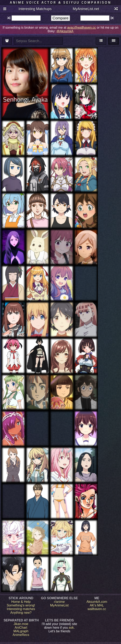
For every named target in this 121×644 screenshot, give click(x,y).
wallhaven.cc (97, 609)
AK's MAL (97, 605)
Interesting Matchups (35, 9)
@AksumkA (65, 31)
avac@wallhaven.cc (82, 28)
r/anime (59, 602)
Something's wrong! (21, 605)
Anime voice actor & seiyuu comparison (61, 2)
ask (71, 628)
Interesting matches (21, 609)
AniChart (21, 628)
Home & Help (21, 602)
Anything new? (21, 613)
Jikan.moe (21, 624)
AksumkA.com (97, 602)
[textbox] (26, 18)
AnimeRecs (21, 635)
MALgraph (21, 631)
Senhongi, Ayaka (25, 99)
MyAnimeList (59, 605)
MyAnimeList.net (86, 9)
